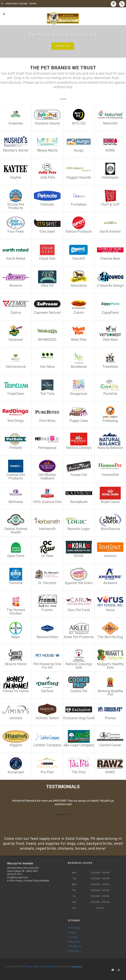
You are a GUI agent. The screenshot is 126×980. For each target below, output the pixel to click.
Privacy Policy (32, 966)
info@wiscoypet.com (18, 877)
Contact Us (63, 46)
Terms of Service (49, 966)
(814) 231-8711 (15, 874)
